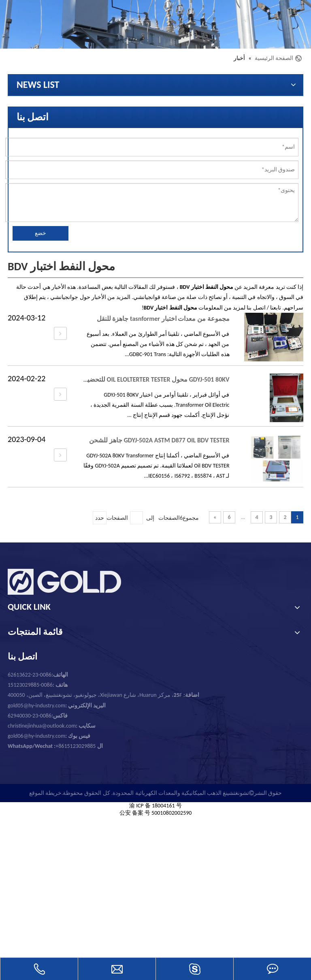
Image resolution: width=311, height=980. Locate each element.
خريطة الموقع (45, 793)
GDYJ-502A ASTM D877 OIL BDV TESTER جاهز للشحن (159, 440)
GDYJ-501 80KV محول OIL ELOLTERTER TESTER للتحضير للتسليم (146, 379)
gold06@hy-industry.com (49, 736)
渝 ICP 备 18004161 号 (155, 806)
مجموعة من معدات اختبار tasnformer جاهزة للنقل (163, 319)
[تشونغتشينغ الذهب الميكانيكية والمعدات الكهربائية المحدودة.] (155, 24)
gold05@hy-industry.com (36, 706)
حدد (100, 518)
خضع (40, 233)
